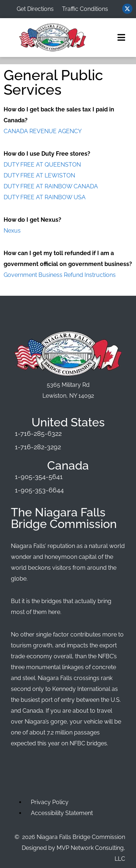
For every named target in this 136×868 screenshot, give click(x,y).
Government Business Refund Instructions (60, 275)
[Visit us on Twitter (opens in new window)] (127, 9)
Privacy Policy (50, 802)
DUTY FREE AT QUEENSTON (42, 165)
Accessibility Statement (62, 813)
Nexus (12, 231)
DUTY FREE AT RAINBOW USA (45, 197)
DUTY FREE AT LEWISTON (39, 175)
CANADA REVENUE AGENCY (43, 131)
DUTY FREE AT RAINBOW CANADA (51, 186)
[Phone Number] (68, 434)
